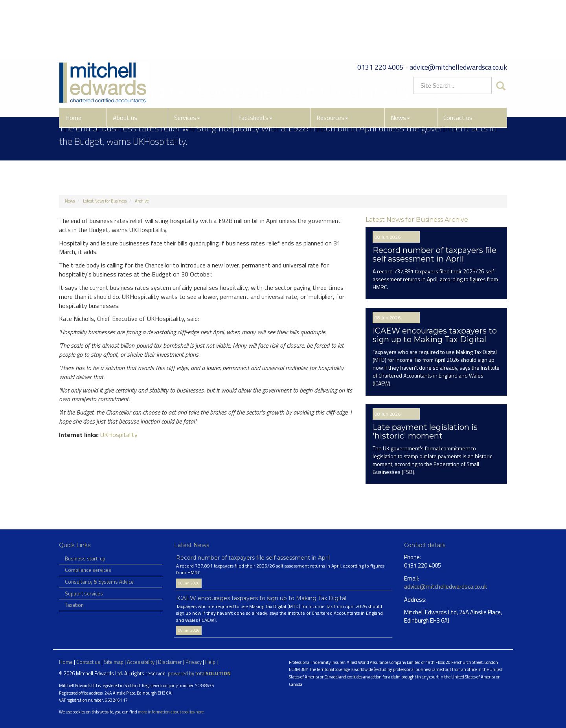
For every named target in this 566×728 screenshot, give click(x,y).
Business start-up (85, 558)
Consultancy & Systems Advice (99, 582)
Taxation (74, 605)
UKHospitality (119, 435)
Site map (114, 662)
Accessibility (141, 662)
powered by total (199, 673)
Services (187, 64)
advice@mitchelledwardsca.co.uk (458, 14)
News (400, 64)
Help (210, 662)
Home (73, 64)
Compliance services (88, 570)
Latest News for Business (105, 201)
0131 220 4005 (380, 14)
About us (125, 64)
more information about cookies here (171, 712)
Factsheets (255, 64)
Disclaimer (170, 662)
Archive (142, 201)
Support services (84, 593)
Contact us (458, 64)
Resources (332, 64)
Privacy (194, 662)
